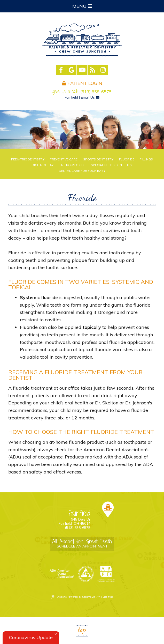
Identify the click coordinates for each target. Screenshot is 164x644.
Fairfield (71, 97)
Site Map (108, 597)
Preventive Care (64, 159)
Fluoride (127, 159)
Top (82, 630)
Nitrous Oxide (73, 165)
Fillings (146, 159)
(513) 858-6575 (96, 92)
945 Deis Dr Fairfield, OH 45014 (67, 517)
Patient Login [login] (82, 83)
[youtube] (82, 70)
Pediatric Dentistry (28, 159)
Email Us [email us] (90, 97)
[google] (71, 70)
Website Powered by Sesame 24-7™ (76, 597)
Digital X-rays (44, 165)
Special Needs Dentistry (112, 165)
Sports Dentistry (98, 159)
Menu (82, 6)
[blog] (93, 70)
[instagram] (103, 70)
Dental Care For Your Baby (82, 171)
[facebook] (61, 70)
